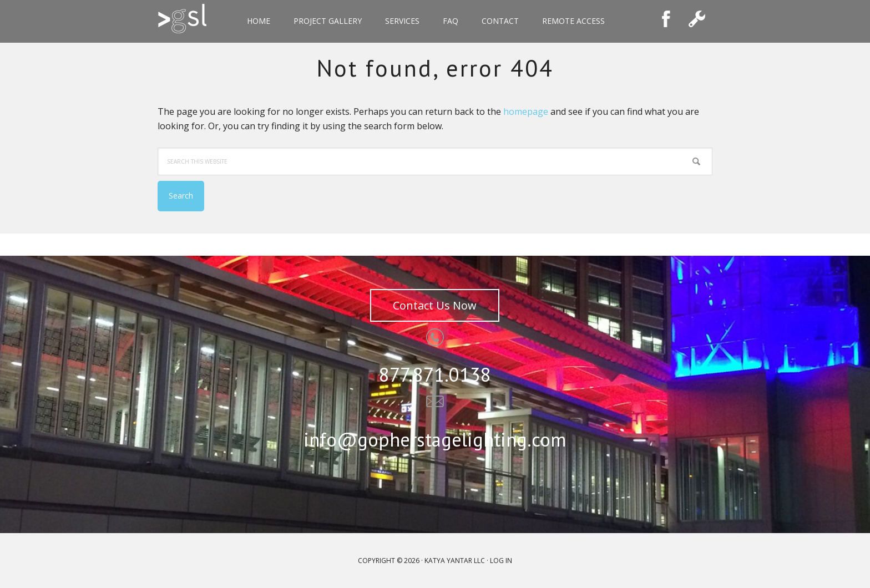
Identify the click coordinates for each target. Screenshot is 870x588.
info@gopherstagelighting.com (435, 439)
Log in (501, 561)
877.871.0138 (435, 374)
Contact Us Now (435, 305)
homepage (526, 111)
